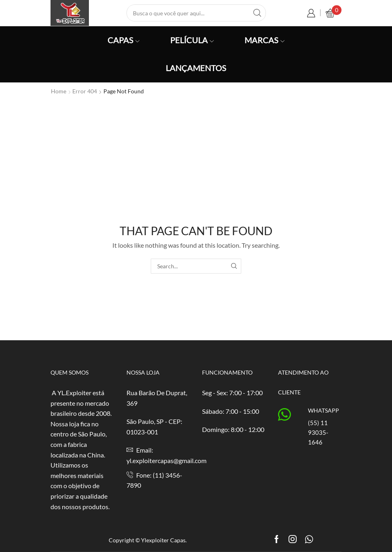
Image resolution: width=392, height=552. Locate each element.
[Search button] (257, 13)
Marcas (264, 40)
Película (192, 40)
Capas (123, 40)
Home (59, 91)
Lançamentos (196, 68)
